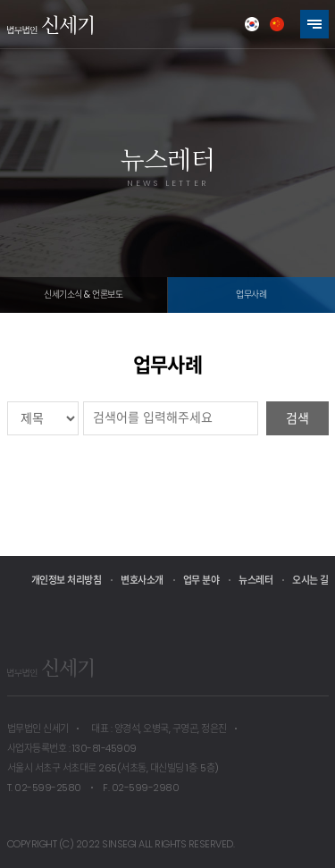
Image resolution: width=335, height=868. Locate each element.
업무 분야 (201, 580)
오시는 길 (310, 580)
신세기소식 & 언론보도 (83, 295)
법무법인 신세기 (50, 25)
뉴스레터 (255, 580)
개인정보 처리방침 (67, 580)
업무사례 (251, 295)
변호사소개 (142, 580)
